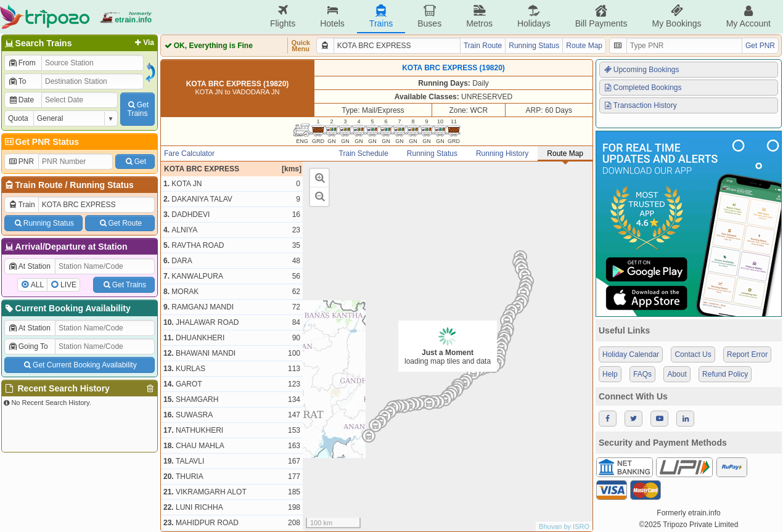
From (22, 63)
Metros (479, 16)
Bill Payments (601, 16)
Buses (429, 16)
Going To (28, 346)
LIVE (68, 285)
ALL (37, 285)
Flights (283, 16)
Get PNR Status (41, 142)
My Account (748, 16)
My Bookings (676, 16)
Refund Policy (725, 374)
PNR (21, 162)
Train (22, 205)
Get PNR (760, 46)
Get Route (120, 223)
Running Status (101, 185)
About (677, 374)
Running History (502, 153)
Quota (18, 118)
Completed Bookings (642, 88)
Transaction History (640, 105)
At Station (29, 266)
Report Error (747, 354)
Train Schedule (364, 153)
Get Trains (124, 285)
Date (21, 100)
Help (610, 374)
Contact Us (693, 354)
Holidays (534, 16)
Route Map (584, 46)
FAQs (642, 374)
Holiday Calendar (631, 354)
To (17, 81)
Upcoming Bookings (641, 70)
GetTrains (137, 109)
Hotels (332, 16)
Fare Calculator (189, 153)
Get (135, 162)
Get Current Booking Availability (79, 365)
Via (143, 43)
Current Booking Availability (67, 308)
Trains (381, 16)
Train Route (39, 185)
